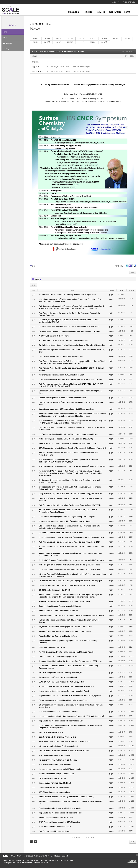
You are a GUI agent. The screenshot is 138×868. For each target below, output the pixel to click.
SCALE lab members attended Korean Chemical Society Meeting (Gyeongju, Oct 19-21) (72, 466)
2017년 (127, 39)
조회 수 (131, 290)
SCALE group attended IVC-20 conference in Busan (58, 712)
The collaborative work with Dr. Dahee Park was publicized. (61, 356)
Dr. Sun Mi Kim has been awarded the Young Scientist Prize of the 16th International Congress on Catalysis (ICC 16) (71, 726)
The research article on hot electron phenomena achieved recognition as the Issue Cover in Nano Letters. (72, 429)
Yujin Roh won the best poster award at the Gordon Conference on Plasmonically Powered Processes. (69, 314)
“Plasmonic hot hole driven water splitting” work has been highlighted (65, 521)
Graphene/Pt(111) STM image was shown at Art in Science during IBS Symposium (70, 696)
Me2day (129, 267)
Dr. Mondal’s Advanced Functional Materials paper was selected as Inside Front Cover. (72, 560)
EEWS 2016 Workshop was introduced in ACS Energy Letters (62, 682)
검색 (32, 842)
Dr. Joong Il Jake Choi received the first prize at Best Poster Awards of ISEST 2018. (70, 661)
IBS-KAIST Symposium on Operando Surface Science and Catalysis (64, 601)
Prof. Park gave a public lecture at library (54, 831)
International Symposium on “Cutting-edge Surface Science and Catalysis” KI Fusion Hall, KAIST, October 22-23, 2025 (71, 300)
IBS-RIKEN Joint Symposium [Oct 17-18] (55, 590)
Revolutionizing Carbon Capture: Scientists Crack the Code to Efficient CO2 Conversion (72, 345)
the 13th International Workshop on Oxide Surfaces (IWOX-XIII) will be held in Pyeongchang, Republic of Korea (68, 511)
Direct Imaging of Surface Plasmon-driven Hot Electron (60, 606)
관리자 (34, 56)
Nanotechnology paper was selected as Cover (56, 817)
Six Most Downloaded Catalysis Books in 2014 (56, 774)
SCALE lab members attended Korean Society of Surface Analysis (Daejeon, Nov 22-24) (72, 448)
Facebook (132, 267)
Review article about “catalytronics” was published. (58, 677)
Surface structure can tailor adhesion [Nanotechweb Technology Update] (66, 797)
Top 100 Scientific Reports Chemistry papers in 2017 (59, 656)
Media (5, 37)
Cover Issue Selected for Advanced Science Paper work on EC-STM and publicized (70, 379)
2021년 (81, 39)
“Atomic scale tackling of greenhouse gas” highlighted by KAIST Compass (67, 517)
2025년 (36, 39)
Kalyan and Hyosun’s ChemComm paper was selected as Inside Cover (65, 627)
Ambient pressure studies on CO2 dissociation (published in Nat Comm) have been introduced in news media (70, 554)
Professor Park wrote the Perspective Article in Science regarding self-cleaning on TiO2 (72, 615)
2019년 (104, 39)
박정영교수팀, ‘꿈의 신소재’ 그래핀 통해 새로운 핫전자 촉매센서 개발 (64, 741)
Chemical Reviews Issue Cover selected (54, 787)
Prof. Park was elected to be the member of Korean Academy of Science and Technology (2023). (68, 454)
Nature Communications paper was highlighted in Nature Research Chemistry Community (68, 642)
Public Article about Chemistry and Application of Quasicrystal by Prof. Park (67, 443)
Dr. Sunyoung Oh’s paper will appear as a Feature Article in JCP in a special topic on (71, 569)
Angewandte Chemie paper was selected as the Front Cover (61, 721)
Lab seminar (7, 43)
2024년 (47, 39)
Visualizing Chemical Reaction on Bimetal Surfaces (58, 636)
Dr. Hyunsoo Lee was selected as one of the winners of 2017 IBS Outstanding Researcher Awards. (68, 667)
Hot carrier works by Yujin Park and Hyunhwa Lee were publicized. (64, 340)
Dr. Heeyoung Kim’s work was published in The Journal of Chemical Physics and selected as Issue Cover (69, 481)
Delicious (135, 267)
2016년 (36, 42)
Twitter (127, 267)
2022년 (70, 39)
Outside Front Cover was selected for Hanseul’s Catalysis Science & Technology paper (71, 537)
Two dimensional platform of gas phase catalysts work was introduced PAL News (69, 331)
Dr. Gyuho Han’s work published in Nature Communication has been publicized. (69, 327)
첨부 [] (35, 266)
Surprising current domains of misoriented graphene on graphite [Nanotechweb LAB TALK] (70, 802)
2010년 (104, 42)
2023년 (58, 39)
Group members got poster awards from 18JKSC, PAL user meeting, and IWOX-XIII (70, 494)
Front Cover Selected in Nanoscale (52, 647)
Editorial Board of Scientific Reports (52, 778)
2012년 (81, 42)
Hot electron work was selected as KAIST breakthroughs (60, 769)
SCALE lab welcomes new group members (55, 764)
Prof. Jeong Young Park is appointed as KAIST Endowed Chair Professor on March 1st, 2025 (72, 351)
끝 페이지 (90, 837)
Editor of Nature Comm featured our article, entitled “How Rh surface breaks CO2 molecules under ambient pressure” (70, 527)
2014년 (58, 42)
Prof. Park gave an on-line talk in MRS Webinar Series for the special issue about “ (70, 565)
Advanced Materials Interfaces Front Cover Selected (58, 746)
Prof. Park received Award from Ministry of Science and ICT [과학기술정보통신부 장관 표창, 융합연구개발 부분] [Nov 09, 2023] (71, 385)
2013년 (70, 42)
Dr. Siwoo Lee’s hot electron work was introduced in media (61, 533)
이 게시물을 (119, 266)
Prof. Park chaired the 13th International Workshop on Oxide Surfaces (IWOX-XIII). (70, 505)
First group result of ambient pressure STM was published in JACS (64, 751)
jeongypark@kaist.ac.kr (112, 101)
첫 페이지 (76, 837)
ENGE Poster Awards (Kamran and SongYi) (55, 827)
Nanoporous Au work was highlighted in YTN (55, 783)
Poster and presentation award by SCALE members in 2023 (61, 375)
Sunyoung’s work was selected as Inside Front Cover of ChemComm (65, 631)
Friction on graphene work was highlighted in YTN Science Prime (63, 700)
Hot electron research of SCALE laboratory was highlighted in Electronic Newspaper (70, 581)
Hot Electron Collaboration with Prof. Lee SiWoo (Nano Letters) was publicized (68, 434)
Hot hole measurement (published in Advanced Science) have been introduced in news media (72, 548)
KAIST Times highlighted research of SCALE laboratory (59, 822)
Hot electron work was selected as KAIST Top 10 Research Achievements (66, 686)
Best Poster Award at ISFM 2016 (51, 732)
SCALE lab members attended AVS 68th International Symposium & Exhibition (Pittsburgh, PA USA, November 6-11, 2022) (68, 461)
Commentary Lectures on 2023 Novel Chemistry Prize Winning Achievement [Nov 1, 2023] (70, 392)
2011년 (93, 42)
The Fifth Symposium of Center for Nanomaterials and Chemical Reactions (67, 652)
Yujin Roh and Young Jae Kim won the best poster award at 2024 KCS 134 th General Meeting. (71, 369)
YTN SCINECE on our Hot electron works (54, 336)
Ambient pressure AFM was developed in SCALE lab (58, 611)
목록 (133, 272)
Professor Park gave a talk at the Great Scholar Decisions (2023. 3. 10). (66, 439)
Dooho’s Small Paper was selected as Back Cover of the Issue (62, 398)
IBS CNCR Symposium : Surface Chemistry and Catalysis (62, 51)
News (5, 32)
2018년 (116, 39)
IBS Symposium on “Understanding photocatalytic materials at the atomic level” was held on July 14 (71, 706)
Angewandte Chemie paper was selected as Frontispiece (60, 813)
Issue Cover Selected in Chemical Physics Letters (57, 737)
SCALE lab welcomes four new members (54, 792)
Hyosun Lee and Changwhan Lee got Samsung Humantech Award (64, 691)
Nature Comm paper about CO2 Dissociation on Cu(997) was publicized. (66, 409)
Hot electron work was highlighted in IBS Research (58, 760)
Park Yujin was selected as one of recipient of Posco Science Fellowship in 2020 (69, 542)
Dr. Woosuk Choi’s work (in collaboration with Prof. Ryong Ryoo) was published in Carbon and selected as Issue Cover (70, 488)
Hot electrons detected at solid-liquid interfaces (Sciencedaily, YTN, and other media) (71, 716)
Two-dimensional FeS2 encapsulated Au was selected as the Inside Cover (67, 585)
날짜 (121, 290)
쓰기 (133, 842)
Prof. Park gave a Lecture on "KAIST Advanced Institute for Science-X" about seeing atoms (71, 403)
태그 (36, 842)
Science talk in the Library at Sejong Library (55, 755)
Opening (6, 49)
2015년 (47, 42)
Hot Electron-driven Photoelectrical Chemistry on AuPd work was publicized (67, 294)
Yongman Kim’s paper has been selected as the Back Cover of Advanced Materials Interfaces (70, 499)
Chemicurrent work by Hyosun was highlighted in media (60, 808)
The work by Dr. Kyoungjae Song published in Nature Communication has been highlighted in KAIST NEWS (69, 321)
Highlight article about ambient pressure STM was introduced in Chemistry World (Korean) (69, 621)
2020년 (93, 39)
